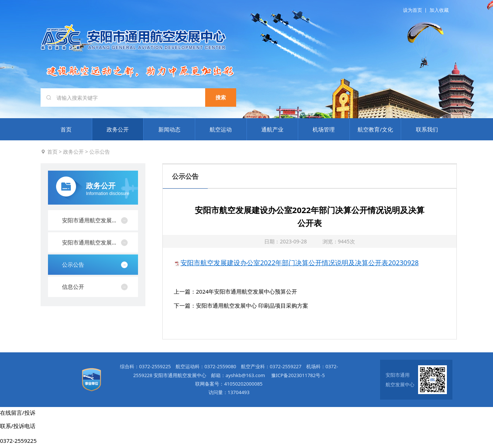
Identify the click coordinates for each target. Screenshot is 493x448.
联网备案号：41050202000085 (229, 384)
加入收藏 (439, 10)
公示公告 (100, 152)
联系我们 (427, 129)
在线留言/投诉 (18, 413)
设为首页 (413, 10)
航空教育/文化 (375, 129)
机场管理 (324, 129)
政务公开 (118, 129)
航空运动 (221, 129)
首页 (66, 129)
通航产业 (272, 129)
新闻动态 (169, 129)
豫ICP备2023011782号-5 (298, 375)
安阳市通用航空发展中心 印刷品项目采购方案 (252, 305)
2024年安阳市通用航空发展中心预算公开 (246, 291)
